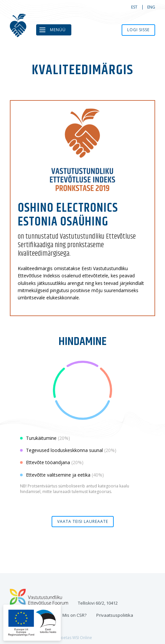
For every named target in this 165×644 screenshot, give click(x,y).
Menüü (58, 30)
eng (151, 7)
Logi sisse (138, 30)
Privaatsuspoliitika (115, 615)
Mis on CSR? (74, 615)
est (134, 7)
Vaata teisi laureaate (83, 521)
